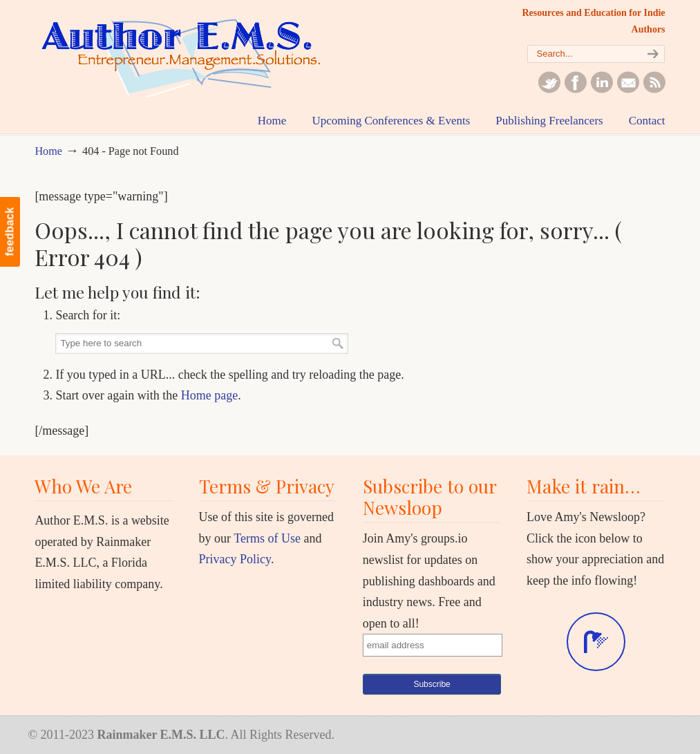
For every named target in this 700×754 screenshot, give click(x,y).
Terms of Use (267, 538)
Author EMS (190, 55)
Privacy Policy (235, 559)
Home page (209, 395)
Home (48, 151)
